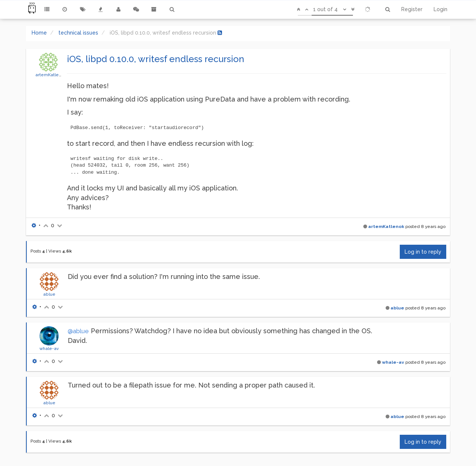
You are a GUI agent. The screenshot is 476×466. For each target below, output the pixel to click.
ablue (49, 294)
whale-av (49, 348)
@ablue (78, 331)
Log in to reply (423, 252)
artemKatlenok (51, 75)
